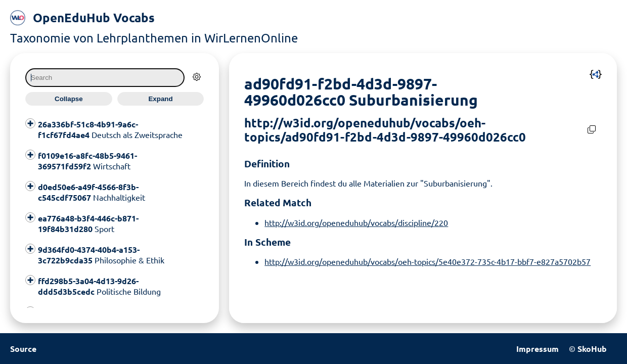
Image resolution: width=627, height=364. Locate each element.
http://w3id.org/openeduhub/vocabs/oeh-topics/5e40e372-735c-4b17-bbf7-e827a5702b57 (428, 261)
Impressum (538, 349)
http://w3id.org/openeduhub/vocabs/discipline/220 (356, 222)
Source (23, 349)
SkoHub (592, 349)
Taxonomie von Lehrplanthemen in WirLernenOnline (154, 38)
